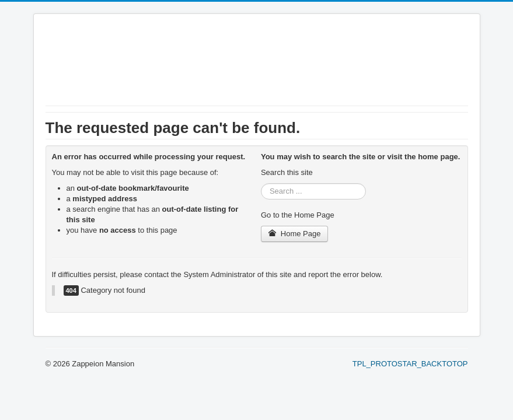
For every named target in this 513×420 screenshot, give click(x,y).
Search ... (261, 183)
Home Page (295, 234)
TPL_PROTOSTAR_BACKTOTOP (410, 364)
